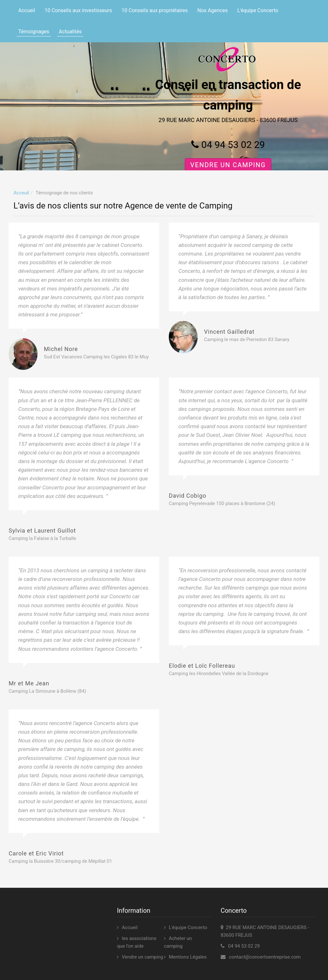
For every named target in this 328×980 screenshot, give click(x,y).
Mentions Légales (188, 957)
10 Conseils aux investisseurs (78, 10)
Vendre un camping (228, 165)
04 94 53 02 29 (228, 145)
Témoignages (34, 32)
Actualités (70, 32)
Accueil (27, 10)
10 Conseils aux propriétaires (155, 10)
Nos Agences (213, 10)
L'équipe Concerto (258, 10)
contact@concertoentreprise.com (265, 957)
